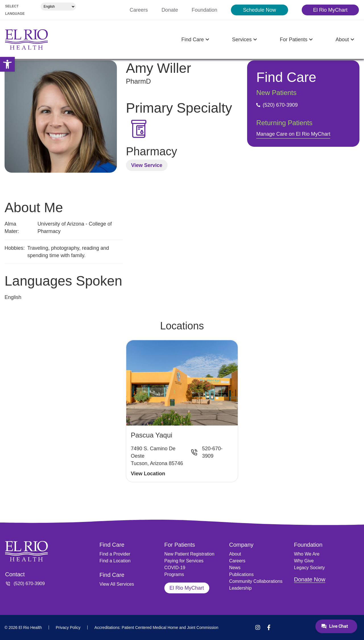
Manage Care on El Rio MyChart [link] (293, 134)
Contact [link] (15, 574)
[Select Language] (58, 7)
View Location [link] (148, 474)
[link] (7, 64)
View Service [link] (147, 165)
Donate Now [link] (310, 579)
